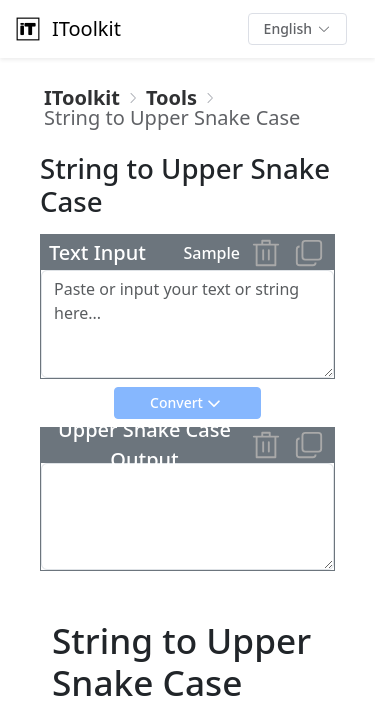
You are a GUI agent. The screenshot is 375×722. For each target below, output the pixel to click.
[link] (82, 98)
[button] (297, 29)
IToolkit (66, 29)
